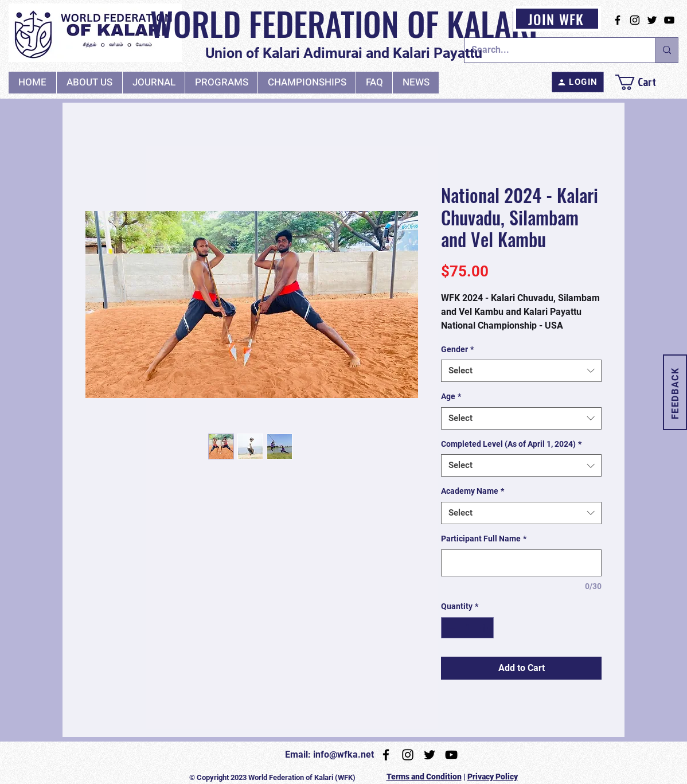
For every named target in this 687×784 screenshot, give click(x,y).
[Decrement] (450, 628)
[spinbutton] (467, 628)
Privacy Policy (493, 777)
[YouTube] (669, 20)
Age (451, 396)
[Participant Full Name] (521, 563)
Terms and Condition (424, 777)
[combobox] (521, 371)
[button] (153, 83)
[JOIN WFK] (557, 19)
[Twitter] (652, 20)
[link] (645, 82)
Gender (457, 349)
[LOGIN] (578, 82)
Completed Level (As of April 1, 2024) (511, 444)
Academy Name (473, 491)
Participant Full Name (484, 539)
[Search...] (551, 50)
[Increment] (485, 628)
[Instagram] (635, 20)
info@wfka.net (343, 754)
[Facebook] (618, 20)
